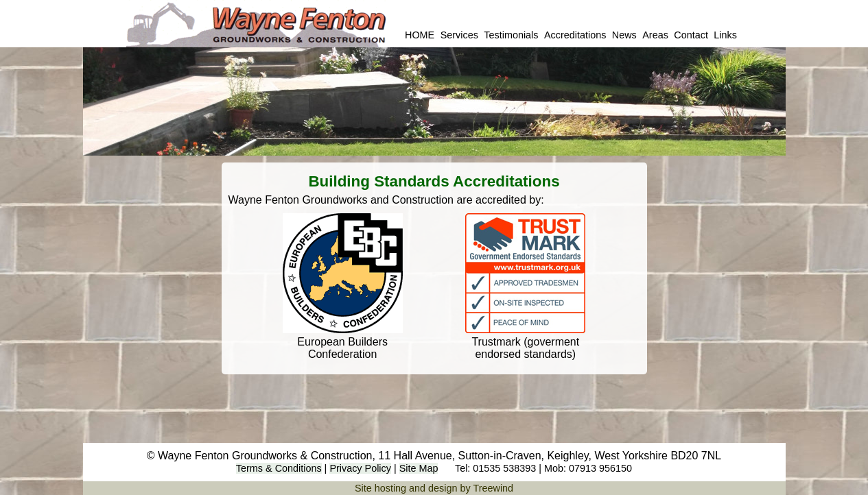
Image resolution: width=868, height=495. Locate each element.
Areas (655, 35)
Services (459, 35)
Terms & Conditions (279, 468)
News (624, 35)
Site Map (419, 468)
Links (725, 35)
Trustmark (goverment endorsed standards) (525, 348)
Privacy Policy (360, 468)
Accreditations (575, 35)
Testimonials (511, 35)
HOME (420, 35)
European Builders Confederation (342, 348)
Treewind (493, 488)
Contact (691, 35)
